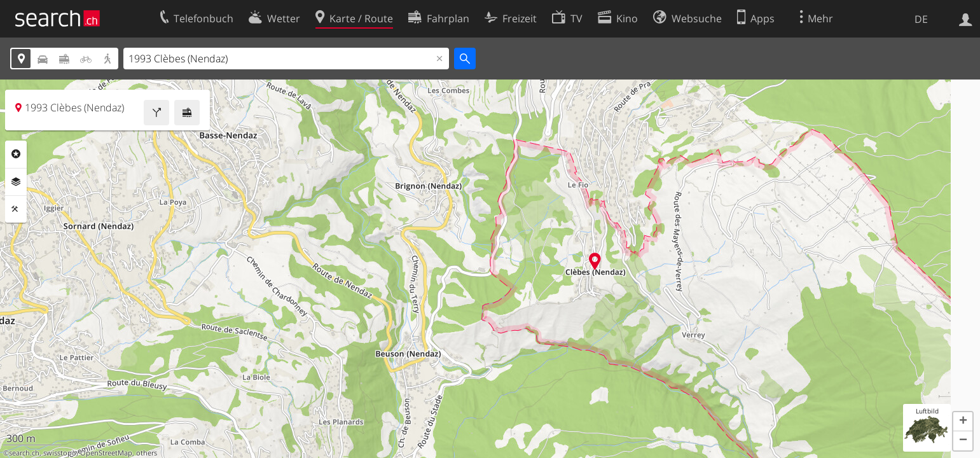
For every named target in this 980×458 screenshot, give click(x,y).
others (147, 453)
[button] (963, 422)
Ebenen (16, 182)
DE (921, 19)
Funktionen (16, 209)
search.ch (24, 453)
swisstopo (60, 453)
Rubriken (16, 154)
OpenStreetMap (106, 453)
